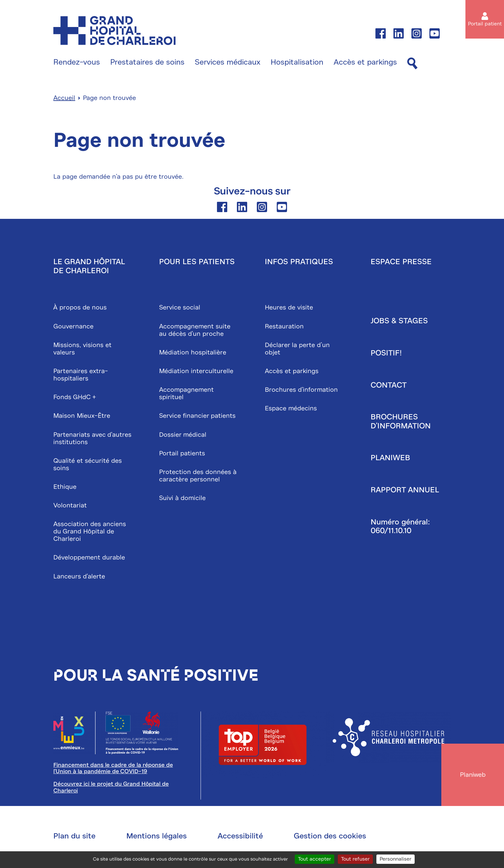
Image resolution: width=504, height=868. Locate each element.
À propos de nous (80, 309)
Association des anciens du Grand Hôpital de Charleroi (90, 533)
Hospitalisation (297, 62)
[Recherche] (412, 64)
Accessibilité (240, 837)
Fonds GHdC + (75, 398)
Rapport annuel (405, 491)
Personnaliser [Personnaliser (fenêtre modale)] (396, 859)
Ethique (65, 488)
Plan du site (74, 837)
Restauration (284, 327)
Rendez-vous (77, 62)
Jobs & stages (399, 322)
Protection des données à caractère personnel (198, 477)
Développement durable (89, 559)
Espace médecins (291, 410)
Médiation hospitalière (193, 353)
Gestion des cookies (330, 837)
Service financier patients (197, 417)
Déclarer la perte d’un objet (297, 350)
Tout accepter (315, 859)
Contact (389, 386)
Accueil (64, 99)
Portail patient (485, 24)
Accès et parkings (365, 62)
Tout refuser (355, 859)
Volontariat (70, 507)
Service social (180, 309)
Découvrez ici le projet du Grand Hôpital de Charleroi (111, 788)
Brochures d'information (301, 391)
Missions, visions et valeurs (82, 350)
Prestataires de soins (147, 62)
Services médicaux (228, 62)
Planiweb (390, 459)
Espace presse (401, 263)
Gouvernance (73, 327)
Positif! (386, 354)
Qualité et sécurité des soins (88, 465)
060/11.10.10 (391, 532)
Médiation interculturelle (196, 372)
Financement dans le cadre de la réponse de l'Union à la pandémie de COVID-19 (113, 769)
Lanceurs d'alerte (79, 577)
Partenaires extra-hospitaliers (81, 376)
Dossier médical (183, 436)
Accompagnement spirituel (186, 395)
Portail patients (182, 454)
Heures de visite (289, 309)
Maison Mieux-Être (82, 417)
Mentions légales (157, 837)
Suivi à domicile (182, 499)
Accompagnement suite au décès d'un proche (195, 331)
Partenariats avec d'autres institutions (92, 439)
